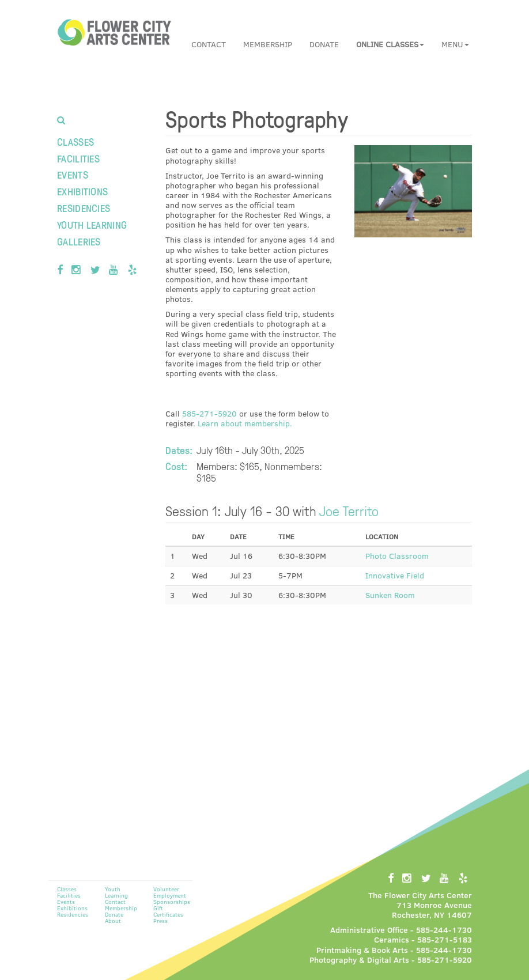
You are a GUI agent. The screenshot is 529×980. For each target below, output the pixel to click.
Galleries (79, 241)
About (113, 921)
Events (73, 174)
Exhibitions (82, 191)
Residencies (84, 208)
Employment (170, 895)
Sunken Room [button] (390, 595)
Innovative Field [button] (395, 575)
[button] (390, 44)
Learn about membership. (245, 423)
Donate (324, 44)
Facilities (78, 158)
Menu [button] (455, 44)
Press (160, 921)
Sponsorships (172, 902)
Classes (75, 141)
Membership (268, 44)
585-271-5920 (209, 413)
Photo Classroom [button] (397, 556)
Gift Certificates (168, 911)
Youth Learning (92, 224)
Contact (209, 44)
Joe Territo (349, 510)
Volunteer (166, 889)
